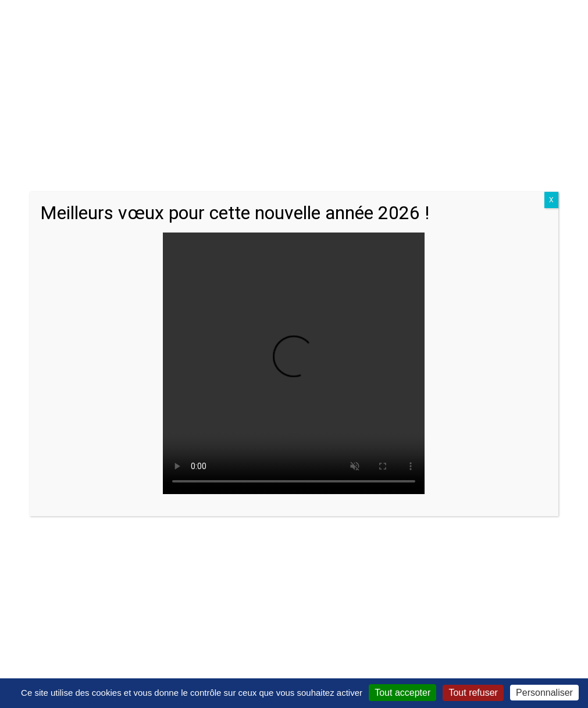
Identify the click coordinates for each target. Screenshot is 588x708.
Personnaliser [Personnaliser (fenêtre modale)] (544, 693)
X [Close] (551, 200)
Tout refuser (473, 693)
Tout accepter (402, 693)
